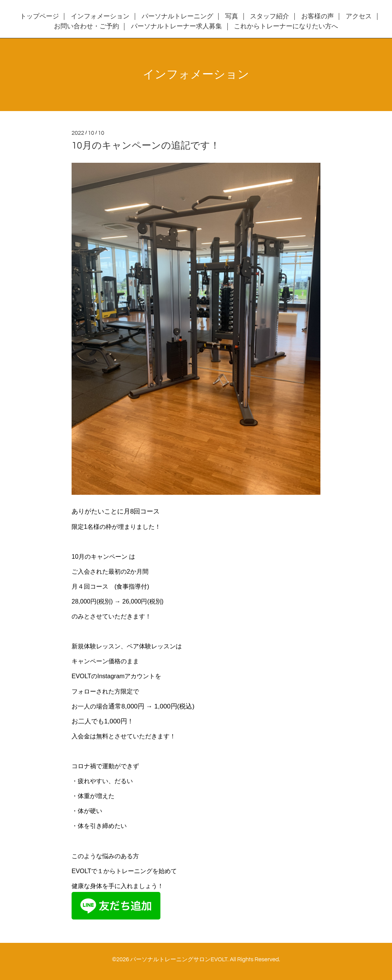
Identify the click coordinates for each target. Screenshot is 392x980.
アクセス (359, 16)
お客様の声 (318, 16)
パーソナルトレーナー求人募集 (176, 26)
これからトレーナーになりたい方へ (286, 26)
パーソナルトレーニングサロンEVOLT (179, 960)
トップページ (39, 16)
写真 (232, 16)
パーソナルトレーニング (177, 16)
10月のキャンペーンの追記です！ (146, 146)
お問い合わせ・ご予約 (87, 26)
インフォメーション (100, 16)
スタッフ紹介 (269, 16)
